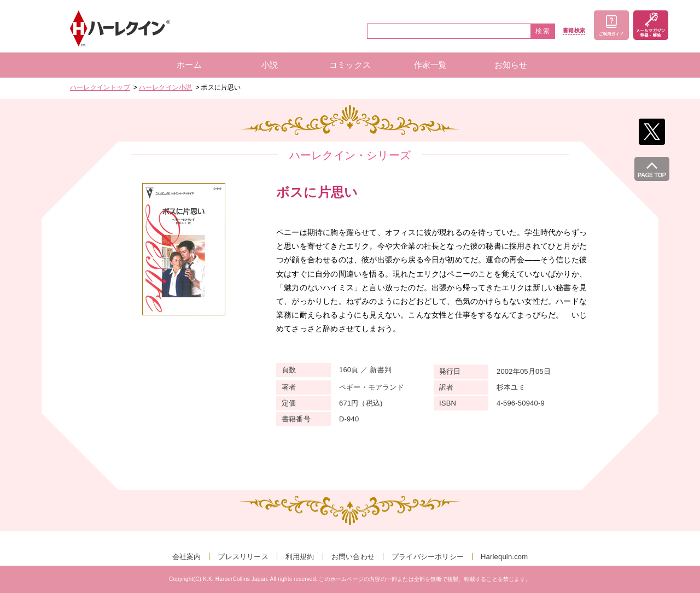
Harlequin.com (504, 557)
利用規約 (300, 557)
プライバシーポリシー (428, 557)
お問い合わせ (353, 557)
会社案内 (187, 557)
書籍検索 (574, 31)
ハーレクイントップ (100, 87)
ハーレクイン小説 (166, 87)
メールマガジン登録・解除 (651, 25)
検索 (543, 31)
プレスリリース (243, 557)
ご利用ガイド (611, 25)
